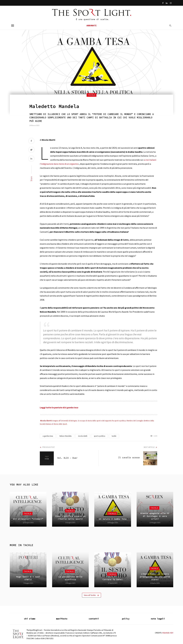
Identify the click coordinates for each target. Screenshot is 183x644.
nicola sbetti (83, 436)
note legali (158, 619)
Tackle (91, 95)
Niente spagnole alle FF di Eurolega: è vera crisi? (155, 516)
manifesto (62, 619)
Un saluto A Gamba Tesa (113, 519)
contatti (94, 619)
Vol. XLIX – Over (67, 458)
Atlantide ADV (168, 633)
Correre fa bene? (113, 579)
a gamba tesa (48, 436)
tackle (114, 436)
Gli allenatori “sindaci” (28, 519)
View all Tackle (91, 595)
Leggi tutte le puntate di (59, 407)
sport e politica (100, 436)
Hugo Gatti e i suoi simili (28, 578)
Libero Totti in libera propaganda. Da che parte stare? (155, 577)
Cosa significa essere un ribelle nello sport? (70, 518)
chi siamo (30, 619)
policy (126, 619)
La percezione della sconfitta (70, 578)
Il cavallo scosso (129, 457)
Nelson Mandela (66, 436)
